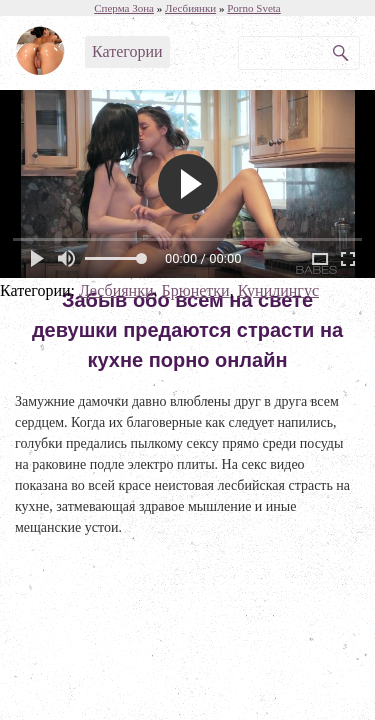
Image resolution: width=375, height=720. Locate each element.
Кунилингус (278, 290)
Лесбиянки (116, 290)
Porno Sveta (253, 8)
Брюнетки (195, 290)
